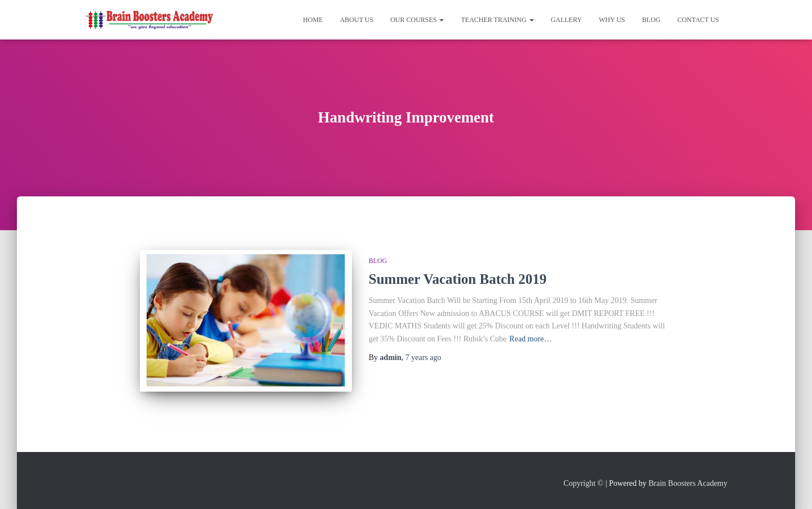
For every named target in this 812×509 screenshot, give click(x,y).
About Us (357, 20)
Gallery (566, 20)
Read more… (530, 339)
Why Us (612, 20)
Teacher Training (497, 20)
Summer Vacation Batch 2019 (458, 279)
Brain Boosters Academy (688, 483)
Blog (652, 20)
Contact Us (698, 20)
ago (423, 357)
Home (313, 20)
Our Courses (417, 20)
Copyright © (583, 483)
